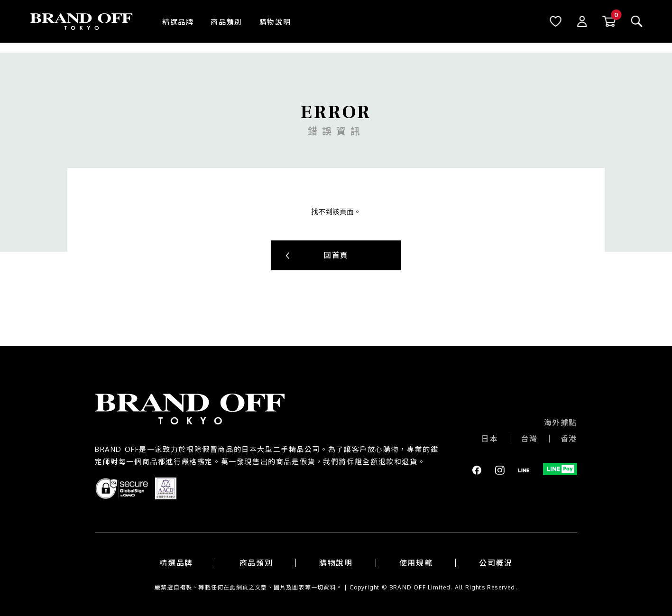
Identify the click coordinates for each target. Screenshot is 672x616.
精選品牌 (178, 22)
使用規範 (416, 563)
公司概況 (496, 563)
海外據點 (561, 423)
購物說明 (275, 22)
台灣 (529, 439)
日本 (490, 439)
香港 (569, 439)
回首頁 (336, 255)
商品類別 (226, 22)
